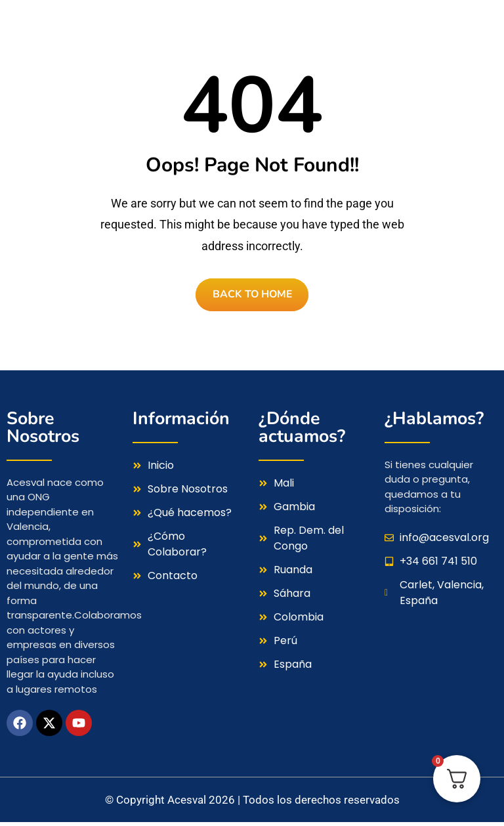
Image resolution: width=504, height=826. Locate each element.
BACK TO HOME (252, 297)
